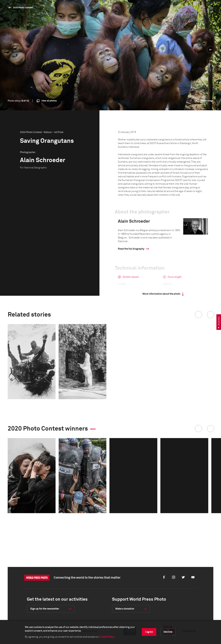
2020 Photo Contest (23, 8)
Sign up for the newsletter (45, 609)
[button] (198, 315)
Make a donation (125, 609)
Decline (168, 632)
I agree (149, 632)
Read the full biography (131, 249)
